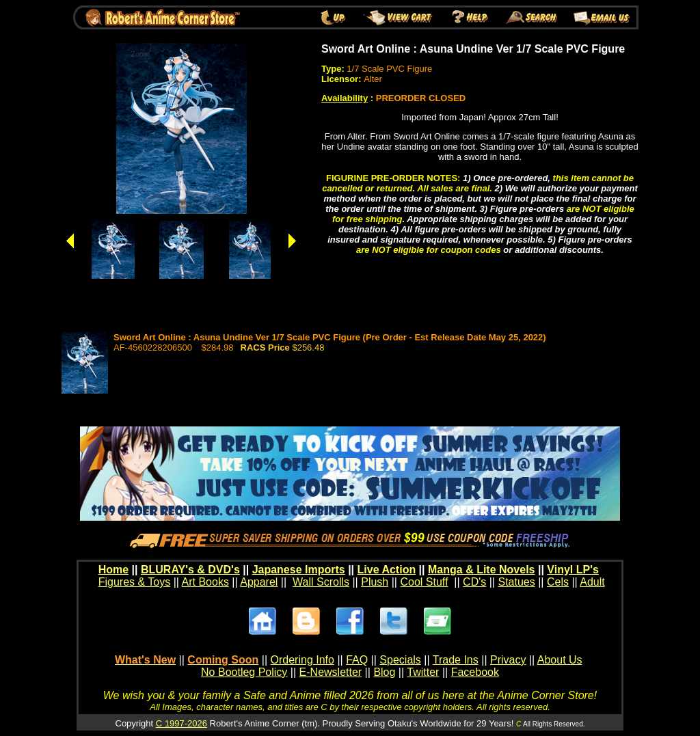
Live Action (387, 570)
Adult (592, 582)
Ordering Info (302, 660)
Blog (384, 672)
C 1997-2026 (181, 723)
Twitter (423, 672)
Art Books (205, 582)
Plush (375, 582)
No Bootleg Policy (244, 672)
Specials (400, 660)
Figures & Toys (135, 582)
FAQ (357, 660)
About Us (560, 660)
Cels (558, 582)
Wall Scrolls (321, 582)
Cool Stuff (424, 582)
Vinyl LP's (573, 570)
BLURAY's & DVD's (190, 570)
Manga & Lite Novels (481, 570)
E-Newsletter (331, 672)
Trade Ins (456, 660)
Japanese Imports (299, 570)
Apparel (259, 582)
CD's (474, 582)
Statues (516, 582)
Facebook (475, 672)
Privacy (508, 660)
